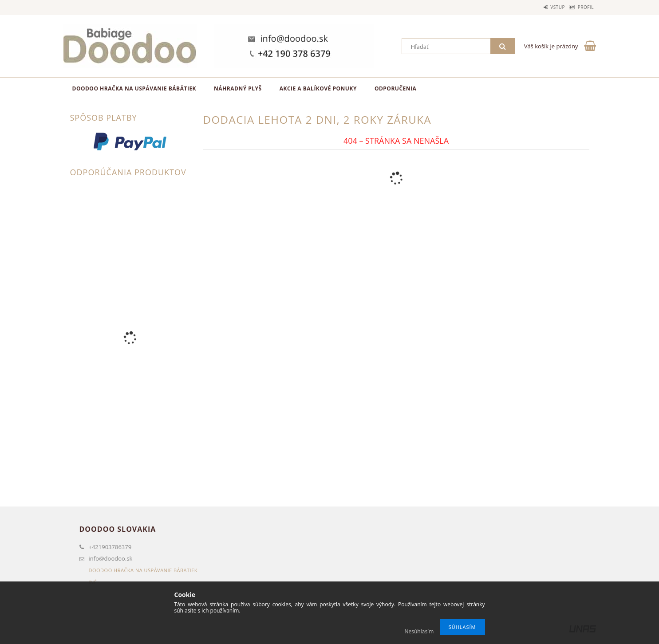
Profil (581, 7)
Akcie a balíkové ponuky (318, 88)
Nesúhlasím (419, 631)
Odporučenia (395, 88)
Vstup (544, 7)
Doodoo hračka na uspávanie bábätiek (134, 88)
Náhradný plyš (238, 88)
